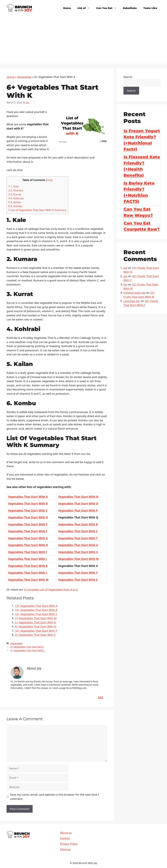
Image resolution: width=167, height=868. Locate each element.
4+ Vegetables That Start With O (35, 626)
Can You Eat (108, 8)
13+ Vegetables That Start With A (36, 606)
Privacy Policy (69, 844)
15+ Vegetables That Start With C (36, 614)
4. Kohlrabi (16, 198)
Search (128, 77)
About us (66, 833)
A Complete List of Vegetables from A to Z (51, 589)
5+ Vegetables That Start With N (35, 622)
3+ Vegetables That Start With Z (35, 635)
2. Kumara (16, 190)
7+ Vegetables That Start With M (36, 618)
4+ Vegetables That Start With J (27, 647)
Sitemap (65, 849)
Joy (125, 268)
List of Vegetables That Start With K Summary (37, 210)
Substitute (130, 8)
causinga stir (132, 301)
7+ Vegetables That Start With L (27, 650)
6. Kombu (15, 206)
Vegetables (24, 77)
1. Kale (14, 186)
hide (49, 180)
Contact (65, 838)
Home (67, 8)
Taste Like (150, 8)
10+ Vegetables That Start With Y (36, 631)
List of (85, 8)
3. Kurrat (15, 194)
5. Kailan (15, 202)
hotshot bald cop (134, 293)
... (100, 695)
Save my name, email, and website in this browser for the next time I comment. (55, 797)
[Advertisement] (83, 41)
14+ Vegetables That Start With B (36, 610)
